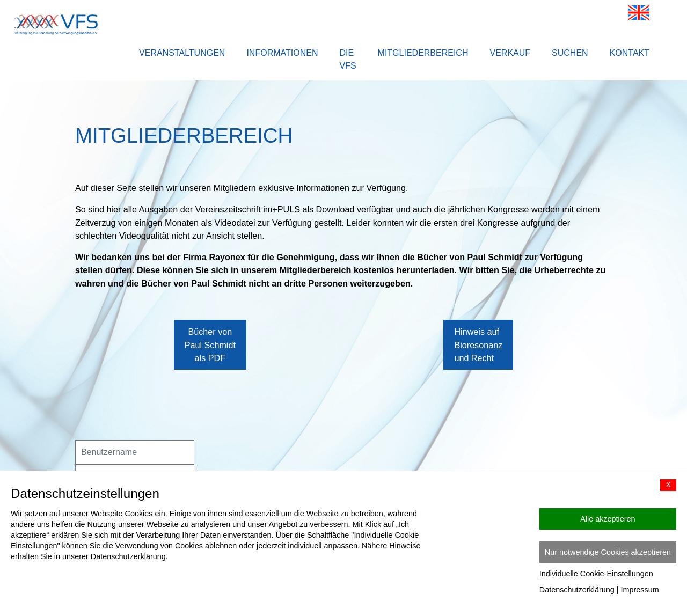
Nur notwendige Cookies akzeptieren (608, 552)
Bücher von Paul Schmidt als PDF (210, 361)
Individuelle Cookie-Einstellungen (596, 574)
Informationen (282, 53)
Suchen (570, 53)
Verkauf (510, 53)
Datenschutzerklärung (577, 590)
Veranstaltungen (182, 53)
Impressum (640, 590)
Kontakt (630, 53)
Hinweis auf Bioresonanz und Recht (478, 361)
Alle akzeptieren (608, 519)
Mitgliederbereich (423, 53)
